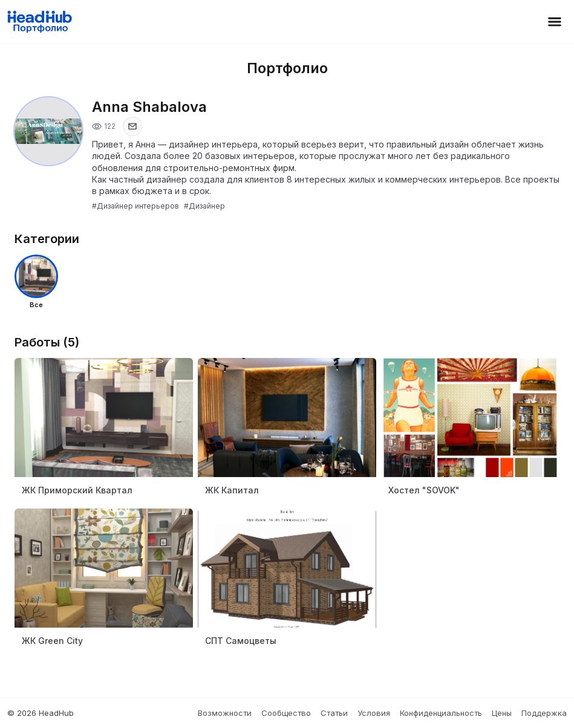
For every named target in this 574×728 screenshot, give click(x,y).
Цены (502, 713)
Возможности (225, 713)
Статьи (334, 713)
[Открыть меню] (555, 22)
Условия (374, 713)
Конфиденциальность (441, 713)
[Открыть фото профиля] (48, 131)
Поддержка (544, 713)
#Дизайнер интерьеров (135, 206)
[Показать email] (132, 126)
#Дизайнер (204, 206)
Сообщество (286, 713)
